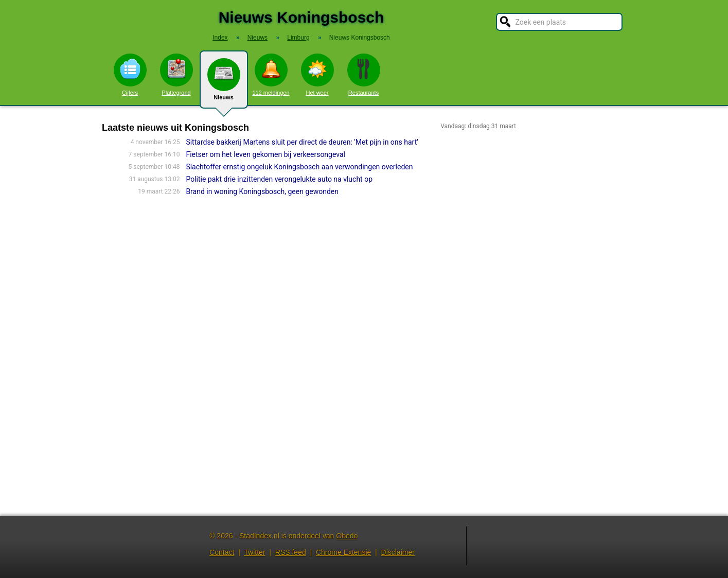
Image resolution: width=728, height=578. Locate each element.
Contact (222, 552)
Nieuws (224, 83)
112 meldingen (271, 75)
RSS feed (291, 552)
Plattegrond (176, 75)
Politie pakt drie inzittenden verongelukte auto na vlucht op (279, 179)
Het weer (317, 75)
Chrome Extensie (343, 552)
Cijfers (130, 75)
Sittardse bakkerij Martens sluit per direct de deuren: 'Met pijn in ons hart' (302, 142)
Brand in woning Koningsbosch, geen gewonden (262, 191)
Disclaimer (398, 552)
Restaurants (364, 75)
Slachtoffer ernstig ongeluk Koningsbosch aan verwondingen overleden (299, 167)
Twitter (254, 552)
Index (220, 38)
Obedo (347, 536)
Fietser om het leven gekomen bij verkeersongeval (265, 154)
